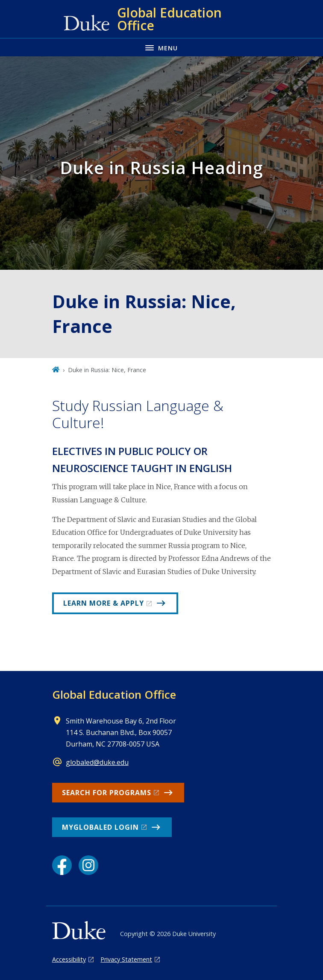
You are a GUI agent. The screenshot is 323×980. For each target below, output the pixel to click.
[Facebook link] (62, 865)
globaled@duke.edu (97, 762)
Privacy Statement (126, 959)
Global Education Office (114, 694)
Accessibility (69, 959)
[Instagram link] (88, 865)
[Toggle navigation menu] (161, 47)
